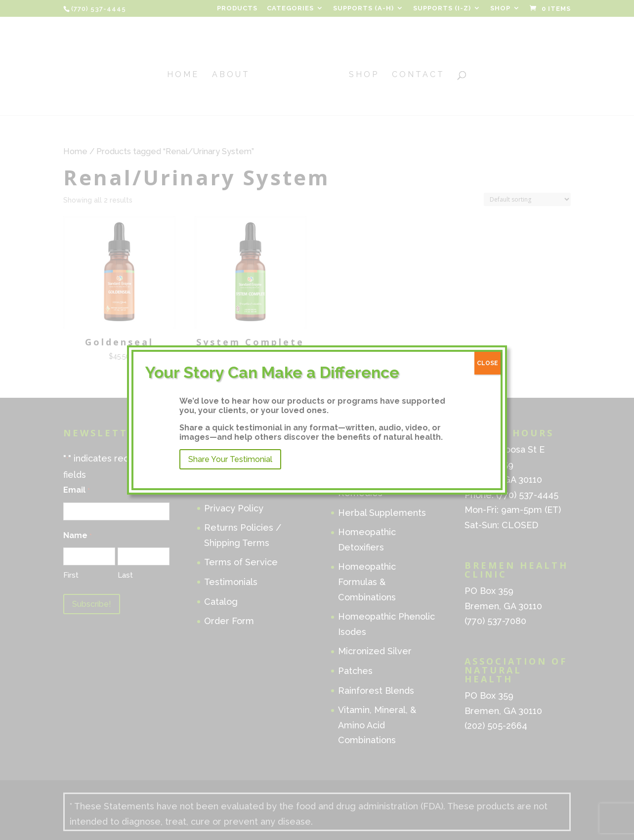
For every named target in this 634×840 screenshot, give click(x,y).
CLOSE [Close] (487, 363)
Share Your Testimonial (230, 459)
